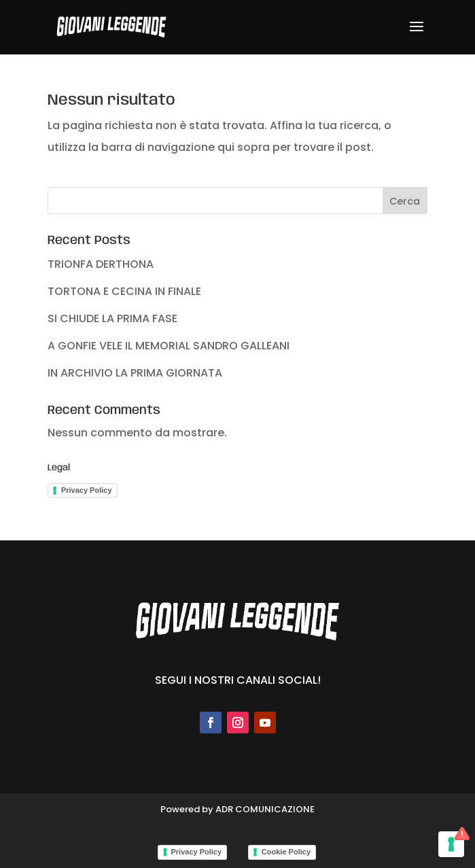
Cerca (405, 201)
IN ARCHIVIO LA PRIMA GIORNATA (135, 373)
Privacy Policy (87, 490)
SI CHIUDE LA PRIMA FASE (112, 318)
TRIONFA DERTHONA (101, 264)
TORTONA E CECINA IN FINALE (124, 291)
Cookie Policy (286, 852)
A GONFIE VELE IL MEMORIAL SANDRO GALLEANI (169, 346)
